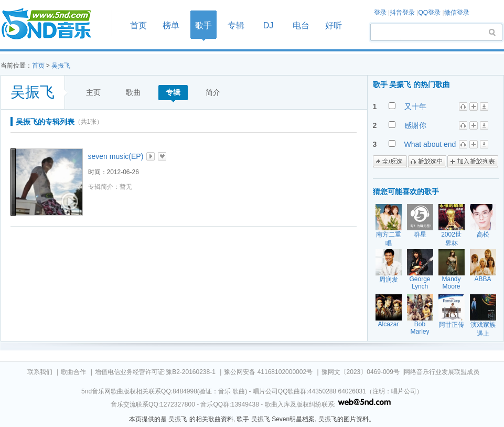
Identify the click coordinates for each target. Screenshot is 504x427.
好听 (334, 25)
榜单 (171, 25)
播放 (151, 156)
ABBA (482, 279)
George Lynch (420, 283)
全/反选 (390, 162)
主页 (93, 92)
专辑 (236, 25)
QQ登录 (429, 13)
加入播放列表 (473, 162)
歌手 (203, 25)
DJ (269, 25)
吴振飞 (61, 66)
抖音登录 (402, 13)
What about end (430, 144)
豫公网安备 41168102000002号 (268, 372)
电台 (301, 25)
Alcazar (388, 324)
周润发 (389, 280)
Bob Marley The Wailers (420, 335)
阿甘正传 (452, 325)
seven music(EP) (116, 156)
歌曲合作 (73, 372)
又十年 (415, 106)
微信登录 (457, 13)
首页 (53, 24)
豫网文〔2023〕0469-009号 (361, 372)
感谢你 (415, 125)
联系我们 (40, 372)
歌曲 (133, 92)
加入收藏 (162, 156)
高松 (483, 234)
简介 (213, 92)
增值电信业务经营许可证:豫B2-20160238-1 (155, 372)
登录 (380, 13)
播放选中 (427, 162)
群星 (420, 234)
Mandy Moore (451, 283)
